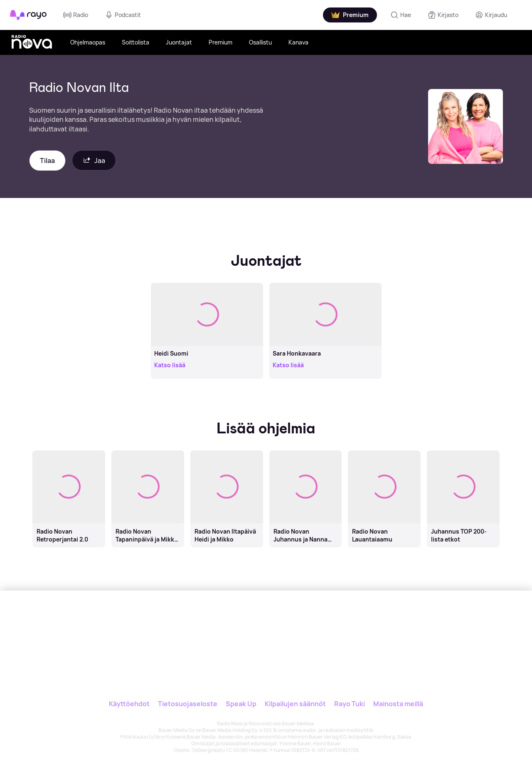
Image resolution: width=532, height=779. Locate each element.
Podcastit (123, 15)
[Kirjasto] (443, 15)
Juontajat (179, 42)
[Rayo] (211, 629)
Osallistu (260, 42)
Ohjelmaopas (88, 42)
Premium (220, 42)
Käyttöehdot (129, 704)
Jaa (94, 160)
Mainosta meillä (398, 704)
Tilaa (47, 161)
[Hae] (401, 15)
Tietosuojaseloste (188, 704)
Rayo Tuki (350, 704)
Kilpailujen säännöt (295, 704)
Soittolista (135, 42)
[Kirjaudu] (491, 15)
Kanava (298, 42)
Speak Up (241, 704)
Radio (76, 15)
